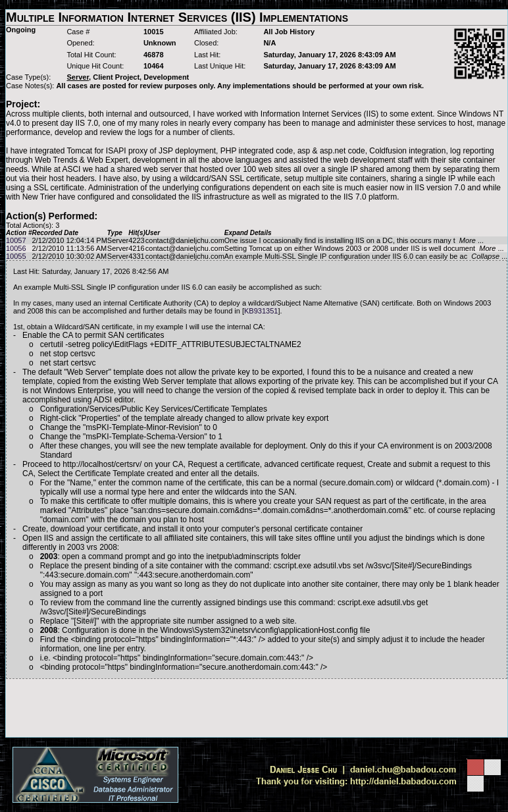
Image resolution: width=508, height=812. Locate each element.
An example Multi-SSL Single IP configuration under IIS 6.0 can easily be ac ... (366, 256)
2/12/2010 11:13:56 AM (69, 248)
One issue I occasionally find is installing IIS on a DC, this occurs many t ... (354, 240)
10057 (16, 240)
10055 (16, 256)
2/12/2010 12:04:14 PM (69, 240)
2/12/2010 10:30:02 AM (69, 256)
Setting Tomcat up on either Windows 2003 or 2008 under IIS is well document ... (364, 248)
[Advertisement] (257, 708)
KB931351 (261, 311)
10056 (16, 248)
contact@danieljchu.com (185, 240)
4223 (136, 240)
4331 (136, 256)
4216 (136, 248)
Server (118, 240)
